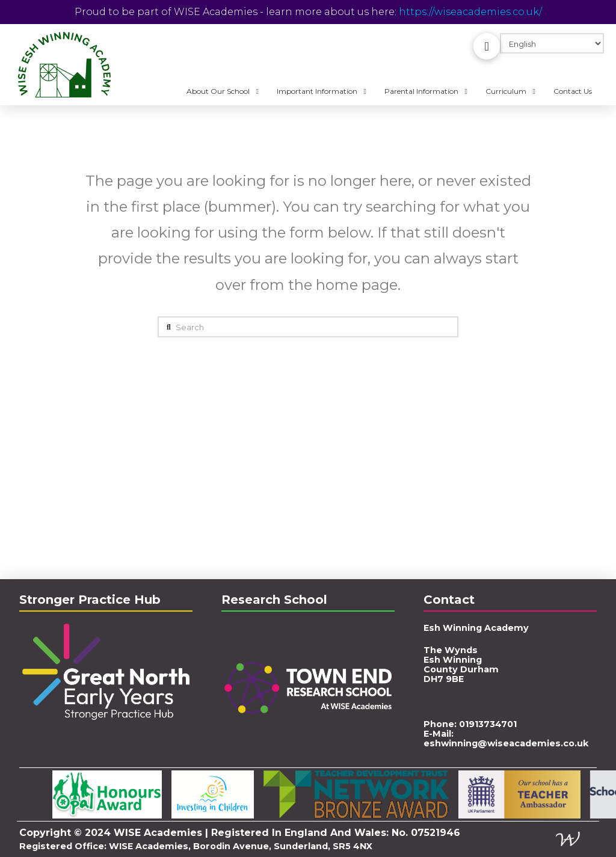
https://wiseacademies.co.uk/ (470, 12)
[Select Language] (552, 43)
